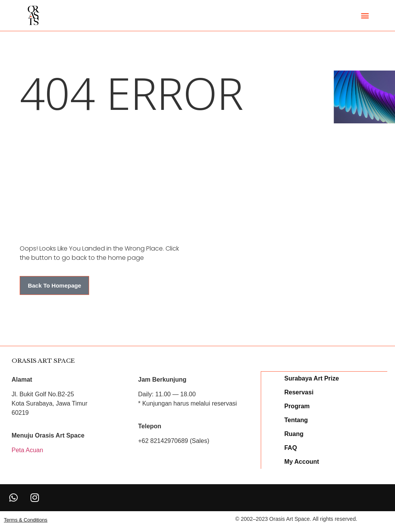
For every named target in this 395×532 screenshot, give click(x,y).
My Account (302, 461)
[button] (365, 16)
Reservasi (299, 392)
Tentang (296, 420)
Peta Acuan (27, 450)
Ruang (294, 434)
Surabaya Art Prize (312, 378)
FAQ (291, 447)
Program (297, 406)
